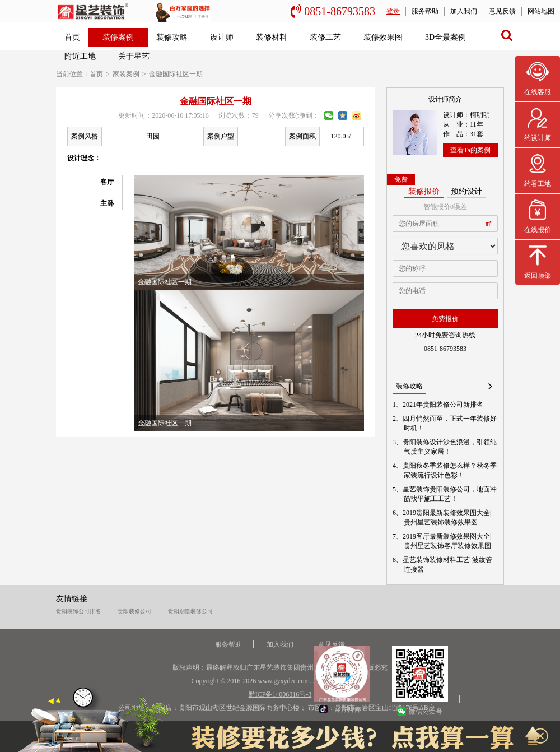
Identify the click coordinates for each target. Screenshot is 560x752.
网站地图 (541, 11)
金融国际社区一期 (176, 74)
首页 (72, 37)
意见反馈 (502, 11)
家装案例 (126, 74)
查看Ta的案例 (470, 150)
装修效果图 (383, 37)
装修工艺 (325, 37)
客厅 (107, 182)
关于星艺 (134, 56)
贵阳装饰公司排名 (78, 611)
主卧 (107, 203)
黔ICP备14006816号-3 (280, 694)
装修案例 (118, 37)
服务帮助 (425, 11)
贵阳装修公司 (134, 611)
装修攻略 (172, 37)
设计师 (222, 37)
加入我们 (464, 11)
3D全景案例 (445, 37)
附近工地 (80, 56)
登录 (393, 11)
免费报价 (445, 319)
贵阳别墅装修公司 (190, 611)
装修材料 (272, 37)
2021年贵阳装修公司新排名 (444, 405)
